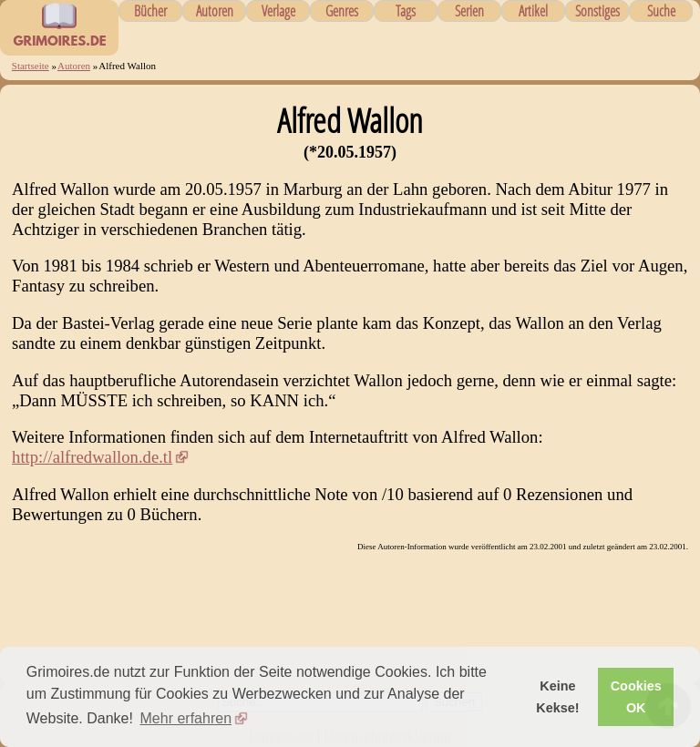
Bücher (150, 11)
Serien (469, 11)
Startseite (31, 66)
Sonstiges (597, 11)
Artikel (533, 11)
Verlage (278, 11)
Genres (342, 11)
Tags (406, 11)
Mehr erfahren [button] (186, 718)
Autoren (215, 11)
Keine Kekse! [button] (557, 697)
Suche (661, 11)
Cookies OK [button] (636, 697)
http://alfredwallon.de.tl (92, 457)
